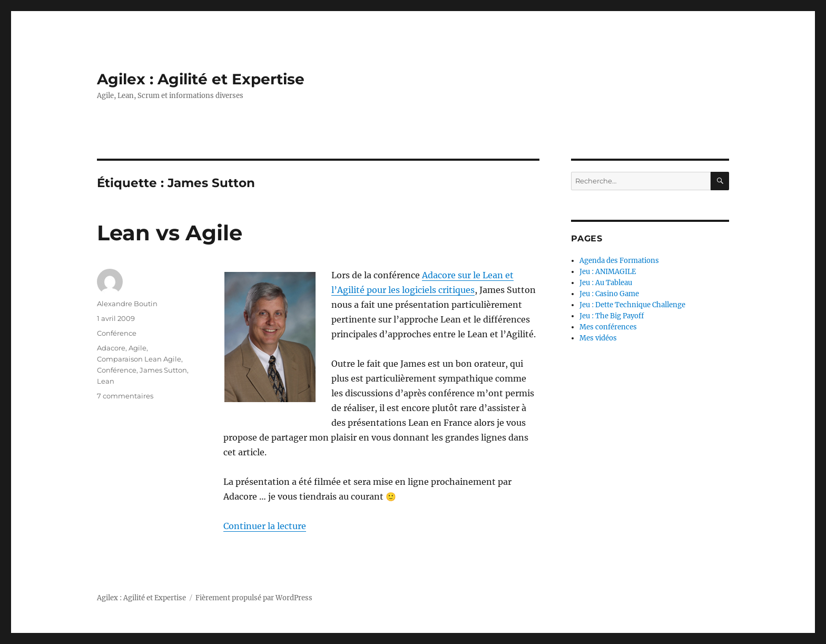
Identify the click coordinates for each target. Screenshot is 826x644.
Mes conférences (608, 327)
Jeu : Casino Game (609, 294)
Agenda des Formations (619, 261)
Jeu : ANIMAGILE (608, 272)
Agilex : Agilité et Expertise (201, 79)
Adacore (111, 348)
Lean (106, 381)
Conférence (117, 333)
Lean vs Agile (170, 233)
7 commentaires (125, 396)
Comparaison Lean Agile (139, 359)
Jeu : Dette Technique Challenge (632, 305)
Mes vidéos (598, 338)
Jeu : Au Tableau (606, 283)
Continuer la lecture (265, 526)
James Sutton (163, 370)
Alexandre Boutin (127, 304)
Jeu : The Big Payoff (612, 316)
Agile (137, 348)
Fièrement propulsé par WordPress (254, 598)
